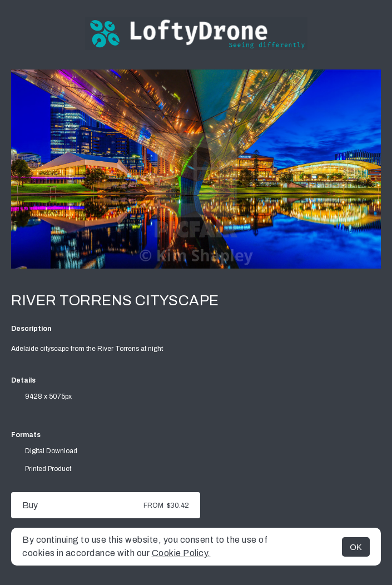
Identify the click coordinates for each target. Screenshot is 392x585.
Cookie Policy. (181, 553)
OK (356, 547)
